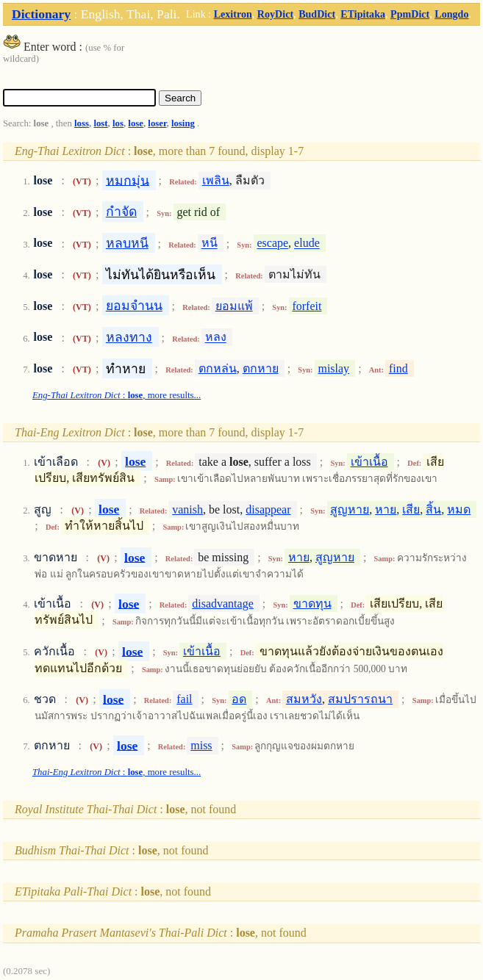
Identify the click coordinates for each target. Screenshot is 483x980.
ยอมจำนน (134, 306)
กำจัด (121, 212)
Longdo (451, 14)
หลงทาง (129, 337)
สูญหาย (350, 509)
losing (183, 123)
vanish (187, 509)
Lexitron (233, 14)
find (398, 368)
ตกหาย (261, 368)
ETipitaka (363, 14)
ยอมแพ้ (234, 306)
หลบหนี (127, 243)
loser (157, 123)
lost (100, 123)
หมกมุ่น (128, 180)
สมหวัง (304, 699)
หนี (210, 244)
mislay (333, 368)
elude (307, 244)
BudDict (317, 14)
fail (184, 699)
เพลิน (216, 180)
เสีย (411, 509)
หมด (459, 509)
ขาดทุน (312, 604)
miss (201, 745)
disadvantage (223, 604)
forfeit (307, 306)
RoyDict (275, 14)
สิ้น (433, 509)
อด (239, 699)
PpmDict (410, 14)
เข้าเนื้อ (369, 462)
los (118, 123)
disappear (268, 509)
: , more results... (117, 395)
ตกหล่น (218, 368)
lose (136, 123)
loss (82, 123)
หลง (216, 338)
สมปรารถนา (360, 699)
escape (272, 244)
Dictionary (41, 14)
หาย (386, 509)
